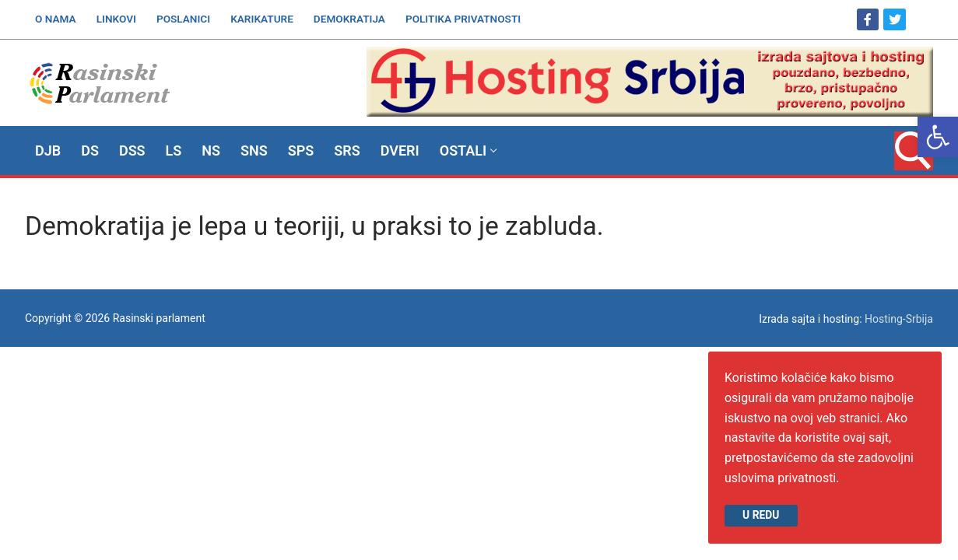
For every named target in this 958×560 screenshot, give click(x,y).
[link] (938, 137)
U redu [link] (761, 515)
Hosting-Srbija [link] (899, 319)
